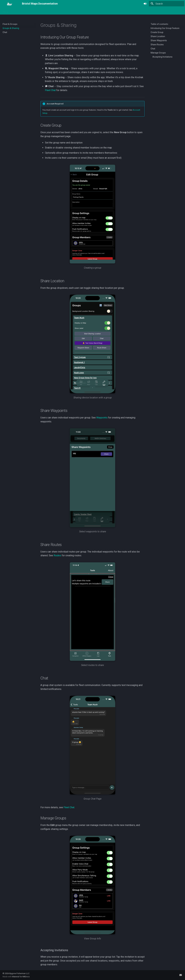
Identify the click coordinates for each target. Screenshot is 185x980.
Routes (57, 555)
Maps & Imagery (33, 11)
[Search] (167, 4)
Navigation (17, 11)
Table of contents (159, 24)
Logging (49, 11)
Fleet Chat (50, 90)
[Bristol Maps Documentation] (10, 4)
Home (5, 11)
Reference (120, 11)
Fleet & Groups (63, 11)
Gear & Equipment (82, 11)
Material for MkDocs (21, 977)
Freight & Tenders (103, 11)
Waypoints (102, 418)
